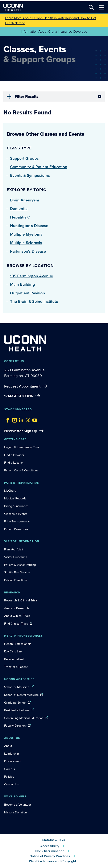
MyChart (10, 491)
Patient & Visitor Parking (20, 565)
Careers (10, 769)
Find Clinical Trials (16, 624)
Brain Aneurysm (25, 200)
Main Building (22, 284)
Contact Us (12, 784)
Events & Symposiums (30, 175)
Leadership (12, 754)
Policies (9, 777)
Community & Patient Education (39, 167)
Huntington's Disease (29, 226)
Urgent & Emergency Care (22, 447)
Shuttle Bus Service (17, 572)
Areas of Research (17, 608)
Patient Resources (16, 529)
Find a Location (14, 463)
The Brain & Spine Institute (34, 301)
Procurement (13, 761)
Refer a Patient (14, 659)
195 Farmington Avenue (32, 276)
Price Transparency (17, 521)
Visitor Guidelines (16, 557)
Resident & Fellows (17, 710)
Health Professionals (18, 644)
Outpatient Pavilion (28, 293)
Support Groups (24, 158)
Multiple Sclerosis (26, 243)
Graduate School (15, 703)
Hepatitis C (20, 217)
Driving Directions (16, 580)
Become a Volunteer (18, 805)
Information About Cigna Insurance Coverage (54, 32)
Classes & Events (16, 514)
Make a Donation (16, 812)
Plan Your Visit (14, 549)
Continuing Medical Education (24, 718)
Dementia (19, 209)
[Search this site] (91, 7)
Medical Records (15, 498)
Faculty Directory (15, 726)
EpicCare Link (13, 651)
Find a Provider (14, 455)
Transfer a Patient (16, 667)
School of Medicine (17, 687)
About (8, 746)
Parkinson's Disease (28, 251)
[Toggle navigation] (101, 7)
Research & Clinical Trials (21, 600)
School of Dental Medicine (21, 695)
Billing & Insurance (16, 506)
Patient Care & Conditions (21, 470)
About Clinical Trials (17, 616)
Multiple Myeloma (26, 234)
